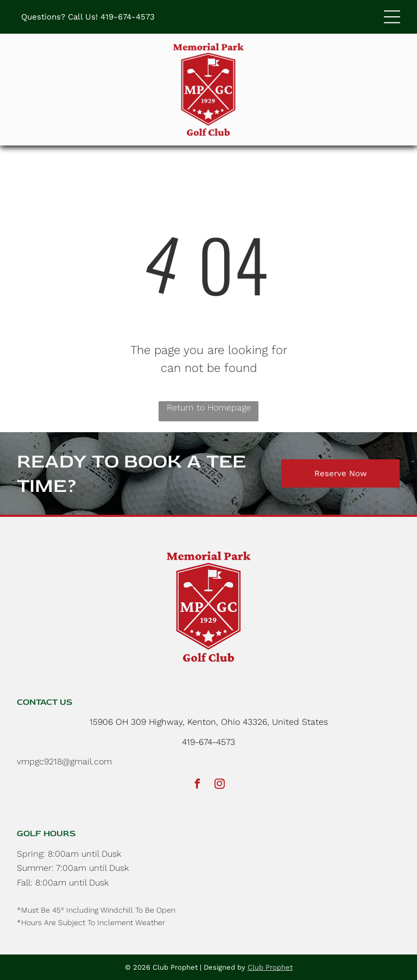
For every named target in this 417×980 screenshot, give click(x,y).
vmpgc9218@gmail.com (64, 761)
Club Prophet (270, 967)
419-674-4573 (128, 17)
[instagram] (220, 785)
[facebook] (198, 785)
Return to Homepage (209, 407)
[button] (392, 17)
